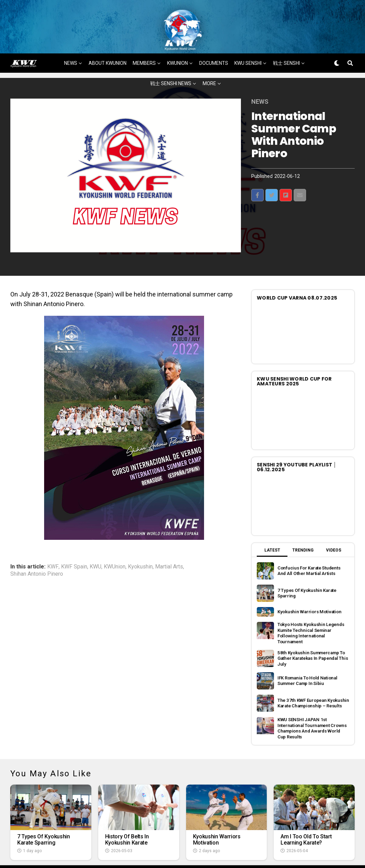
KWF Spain (74, 549)
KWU (95, 549)
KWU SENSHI (248, 46)
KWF (53, 549)
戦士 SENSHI (286, 46)
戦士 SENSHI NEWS (171, 66)
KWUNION (178, 46)
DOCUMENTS (214, 46)
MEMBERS (144, 46)
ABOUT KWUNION (108, 46)
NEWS (71, 46)
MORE (209, 66)
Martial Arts (169, 549)
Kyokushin (140, 549)
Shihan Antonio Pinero (37, 557)
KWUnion (115, 549)
